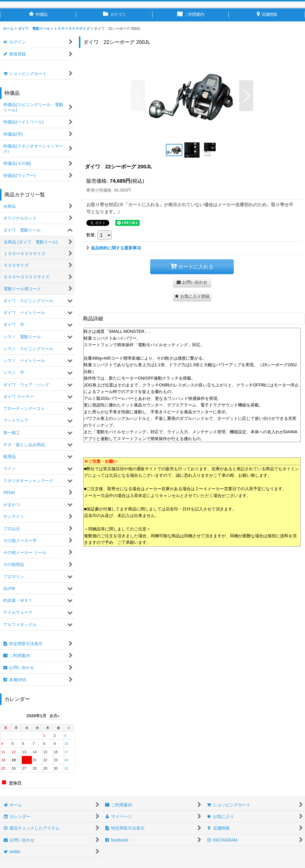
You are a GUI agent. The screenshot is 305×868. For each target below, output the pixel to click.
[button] (138, 96)
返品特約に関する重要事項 (114, 248)
